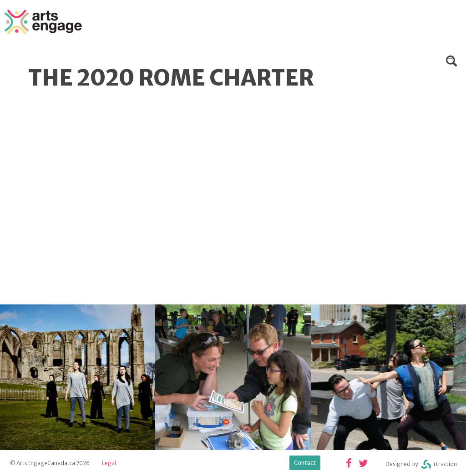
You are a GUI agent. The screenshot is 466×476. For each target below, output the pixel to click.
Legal (109, 463)
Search (451, 61)
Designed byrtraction (421, 464)
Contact (305, 463)
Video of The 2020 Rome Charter (155, 194)
